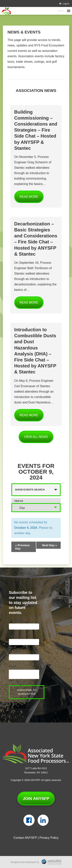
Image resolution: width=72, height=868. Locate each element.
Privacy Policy (49, 838)
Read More (29, 197)
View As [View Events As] (19, 501)
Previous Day (22, 547)
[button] (61, 11)
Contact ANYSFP (25, 838)
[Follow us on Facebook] (29, 820)
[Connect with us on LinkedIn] (43, 820)
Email (13, 667)
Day (20, 508)
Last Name (17, 636)
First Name (17, 621)
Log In (64, 4)
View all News (36, 437)
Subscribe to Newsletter (27, 692)
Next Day (49, 545)
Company (15, 651)
